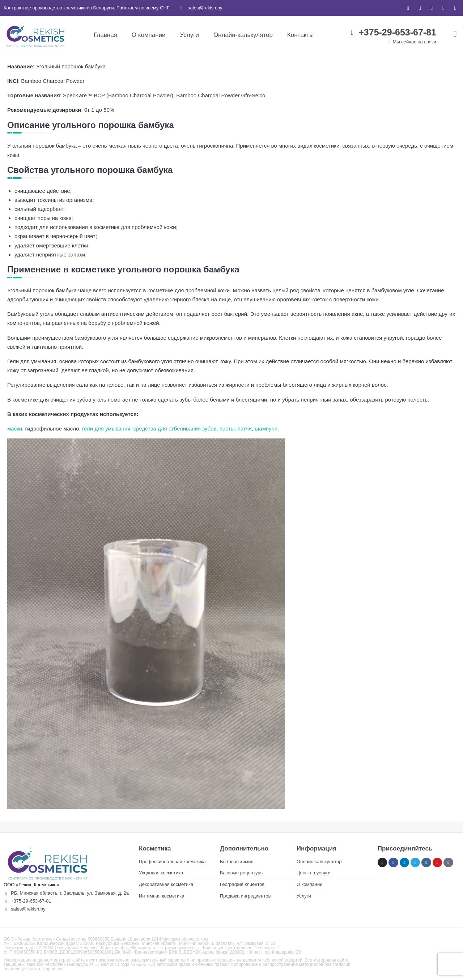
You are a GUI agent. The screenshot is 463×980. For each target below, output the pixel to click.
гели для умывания (106, 429)
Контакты (300, 35)
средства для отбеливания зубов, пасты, (184, 429)
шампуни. (267, 429)
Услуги (190, 35)
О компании (149, 35)
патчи (244, 429)
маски (15, 429)
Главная (105, 35)
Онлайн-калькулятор (243, 35)
